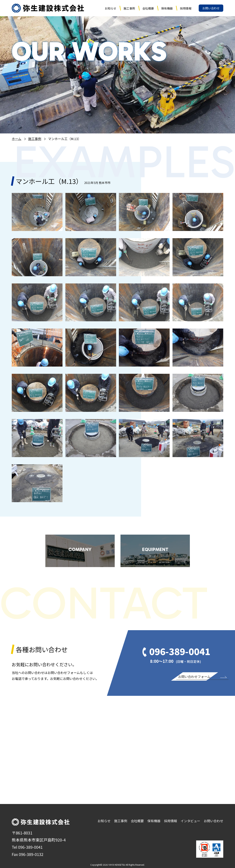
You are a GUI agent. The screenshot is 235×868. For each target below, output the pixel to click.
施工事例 (129, 8)
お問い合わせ (211, 8)
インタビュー (190, 821)
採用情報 (186, 8)
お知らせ (111, 8)
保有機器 (167, 8)
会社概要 (148, 8)
